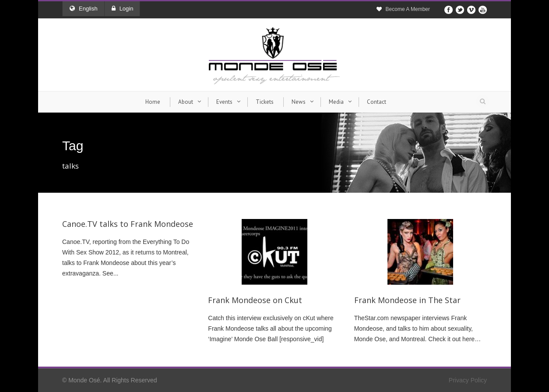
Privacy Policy (468, 380)
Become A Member (408, 9)
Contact (377, 102)
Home (153, 102)
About (186, 102)
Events (224, 102)
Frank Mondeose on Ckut (255, 300)
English (84, 9)
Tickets (265, 102)
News (299, 102)
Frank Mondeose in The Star (407, 300)
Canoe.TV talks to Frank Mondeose (128, 224)
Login (123, 9)
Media (336, 102)
